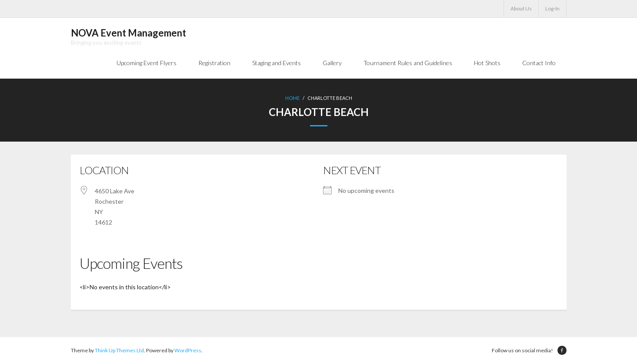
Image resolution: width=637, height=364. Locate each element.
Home (292, 98)
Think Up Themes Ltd (119, 350)
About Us (521, 8)
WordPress (188, 350)
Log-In (552, 8)
